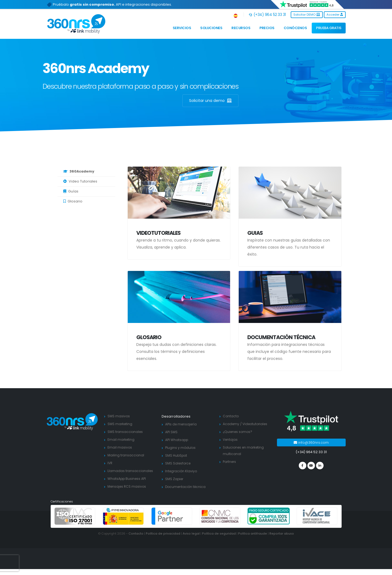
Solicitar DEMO (307, 15)
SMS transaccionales (126, 432)
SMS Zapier (175, 479)
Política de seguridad (219, 540)
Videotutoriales (158, 233)
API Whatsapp (177, 440)
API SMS (172, 432)
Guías (71, 191)
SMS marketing (120, 424)
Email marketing (121, 440)
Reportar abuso (281, 540)
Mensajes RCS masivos (128, 493)
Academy (231, 424)
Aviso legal (191, 540)
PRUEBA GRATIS (329, 28)
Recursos (241, 28)
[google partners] (172, 522)
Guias (255, 233)
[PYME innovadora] (123, 522)
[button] (236, 15)
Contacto (231, 416)
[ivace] (317, 522)
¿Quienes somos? (238, 438)
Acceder (335, 15)
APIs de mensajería (182, 424)
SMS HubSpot (177, 455)
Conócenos (295, 28)
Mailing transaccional (126, 455)
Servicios (182, 28)
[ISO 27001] (75, 522)
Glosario (73, 201)
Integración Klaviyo (182, 471)
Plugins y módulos (181, 448)
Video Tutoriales (80, 181)
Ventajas (231, 446)
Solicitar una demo (210, 101)
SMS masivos (119, 416)
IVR (110, 463)
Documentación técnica (281, 337)
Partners (230, 468)
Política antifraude (252, 540)
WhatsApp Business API (127, 485)
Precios (267, 28)
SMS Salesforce (179, 463)
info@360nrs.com (311, 443)
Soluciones (211, 28)
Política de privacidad (163, 540)
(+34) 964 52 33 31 (267, 15)
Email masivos (120, 447)
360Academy (79, 171)
